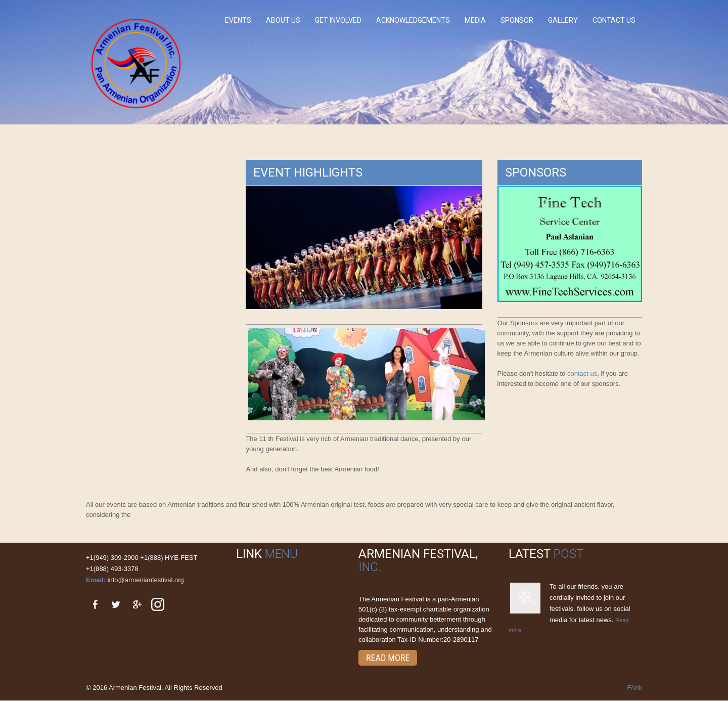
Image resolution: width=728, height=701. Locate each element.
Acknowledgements (413, 20)
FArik (634, 688)
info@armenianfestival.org (146, 580)
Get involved (338, 20)
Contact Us (614, 20)
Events (238, 20)
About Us (283, 20)
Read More (388, 658)
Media (475, 20)
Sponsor (517, 20)
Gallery (563, 20)
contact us (582, 374)
